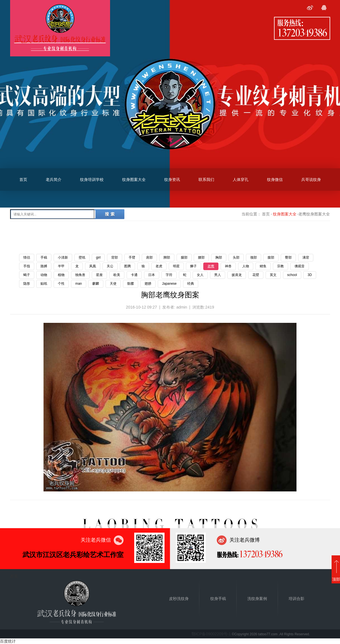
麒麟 (96, 284)
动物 (44, 275)
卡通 (134, 275)
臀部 (288, 257)
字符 (169, 275)
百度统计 (8, 641)
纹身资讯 (172, 180)
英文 (273, 275)
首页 (23, 180)
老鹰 (211, 266)
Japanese (169, 284)
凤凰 (93, 266)
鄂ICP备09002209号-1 (211, 634)
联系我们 (206, 180)
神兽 (228, 266)
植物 (61, 275)
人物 (246, 266)
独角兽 (80, 275)
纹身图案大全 (134, 180)
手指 (27, 266)
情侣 (27, 257)
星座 (99, 275)
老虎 (159, 266)
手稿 (44, 257)
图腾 (127, 266)
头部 (236, 257)
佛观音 (300, 266)
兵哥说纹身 (311, 180)
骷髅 (131, 284)
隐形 (27, 284)
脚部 (167, 257)
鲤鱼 (263, 266)
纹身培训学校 (92, 180)
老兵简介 (54, 180)
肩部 (149, 257)
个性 (61, 284)
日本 (152, 275)
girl (98, 257)
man (78, 284)
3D (310, 275)
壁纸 (82, 257)
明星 (176, 266)
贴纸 (44, 284)
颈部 (254, 257)
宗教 (280, 266)
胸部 (219, 257)
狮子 (193, 266)
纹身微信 (275, 180)
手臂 (132, 257)
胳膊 (44, 266)
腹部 (271, 257)
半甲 (61, 266)
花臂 (256, 275)
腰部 (201, 257)
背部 (115, 257)
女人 (200, 275)
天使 (113, 284)
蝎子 (27, 275)
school (292, 275)
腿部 (184, 257)
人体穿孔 (241, 180)
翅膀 (148, 284)
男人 (218, 275)
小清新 (63, 257)
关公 (110, 266)
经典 (191, 284)
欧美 (117, 275)
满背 (306, 257)
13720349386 (302, 32)
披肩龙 (237, 275)
